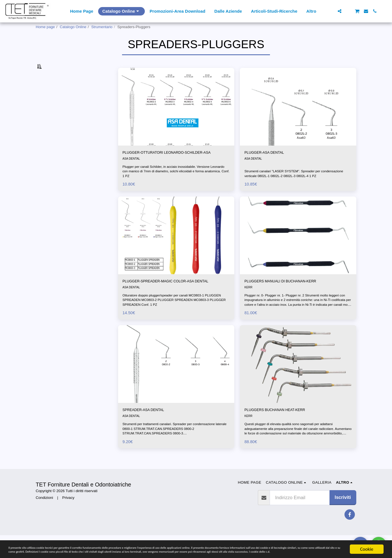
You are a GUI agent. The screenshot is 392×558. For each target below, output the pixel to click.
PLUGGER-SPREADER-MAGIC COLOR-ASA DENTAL (170, 307)
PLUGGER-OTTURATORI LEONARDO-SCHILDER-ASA (164, 170)
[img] (176, 120)
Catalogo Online (73, 27)
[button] (331, 11)
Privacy (68, 520)
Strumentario (102, 27)
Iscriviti (343, 520)
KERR (249, 311)
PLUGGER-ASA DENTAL (271, 166)
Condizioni (44, 520)
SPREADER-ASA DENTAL (150, 441)
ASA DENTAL (132, 180)
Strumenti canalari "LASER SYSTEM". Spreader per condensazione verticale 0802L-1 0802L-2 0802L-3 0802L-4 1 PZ (298, 192)
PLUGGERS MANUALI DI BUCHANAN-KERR (292, 304)
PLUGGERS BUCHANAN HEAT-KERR (285, 441)
